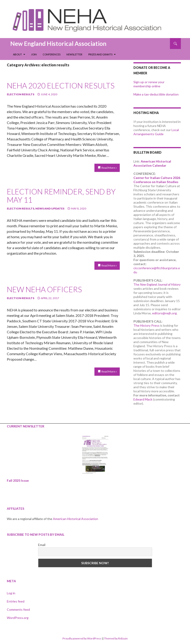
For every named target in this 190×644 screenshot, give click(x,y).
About (17, 54)
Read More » (109, 168)
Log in (11, 593)
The (157, 284)
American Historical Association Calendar (152, 163)
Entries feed (16, 601)
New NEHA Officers (44, 289)
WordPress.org (18, 618)
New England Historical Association (58, 44)
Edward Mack (143, 399)
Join (34, 54)
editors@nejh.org (164, 313)
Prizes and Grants (100, 54)
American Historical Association (75, 519)
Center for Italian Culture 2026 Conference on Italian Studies (157, 180)
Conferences (52, 54)
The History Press (146, 325)
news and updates (50, 208)
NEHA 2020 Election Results (61, 85)
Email (42, 545)
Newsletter (74, 54)
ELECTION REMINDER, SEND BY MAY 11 (61, 196)
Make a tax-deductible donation (156, 94)
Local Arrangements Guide (156, 132)
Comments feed (18, 609)
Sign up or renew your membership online (149, 84)
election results (21, 94)
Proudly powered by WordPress (82, 638)
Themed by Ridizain (116, 638)
